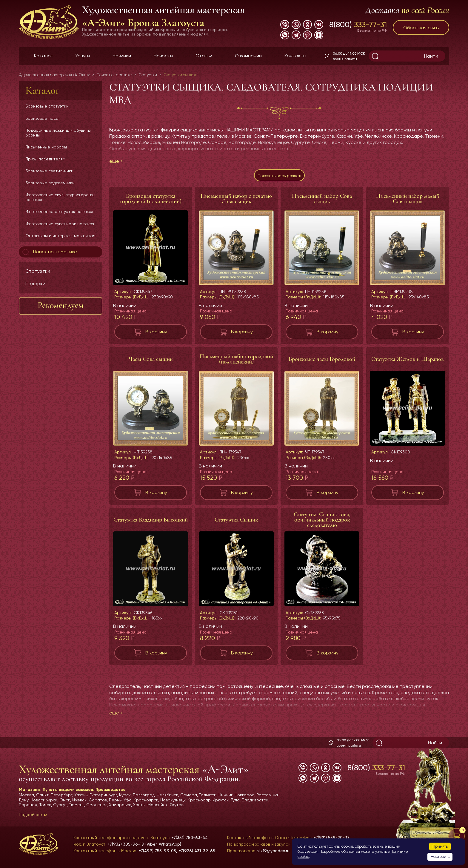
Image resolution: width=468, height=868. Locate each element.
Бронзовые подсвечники (50, 183)
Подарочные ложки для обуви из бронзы (58, 133)
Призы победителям (45, 159)
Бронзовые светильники (49, 171)
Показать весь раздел (279, 177)
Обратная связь (421, 28)
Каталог (43, 56)
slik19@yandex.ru (273, 851)
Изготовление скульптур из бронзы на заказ (60, 197)
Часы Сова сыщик (151, 362)
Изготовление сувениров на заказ (60, 224)
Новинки (122, 56)
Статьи (204, 56)
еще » (116, 161)
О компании (248, 56)
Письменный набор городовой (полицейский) (236, 362)
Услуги (83, 56)
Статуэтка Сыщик (236, 523)
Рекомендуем (61, 305)
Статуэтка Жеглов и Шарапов (408, 362)
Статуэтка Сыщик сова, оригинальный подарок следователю (322, 523)
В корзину (156, 335)
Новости (163, 56)
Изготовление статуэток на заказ (59, 211)
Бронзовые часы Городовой (322, 362)
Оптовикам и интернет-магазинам (60, 236)
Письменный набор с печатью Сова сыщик (236, 202)
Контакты (295, 56)
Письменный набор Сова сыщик (322, 202)
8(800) (358, 24)
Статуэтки (38, 271)
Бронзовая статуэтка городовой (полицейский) (151, 202)
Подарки (35, 284)
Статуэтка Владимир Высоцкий (151, 523)
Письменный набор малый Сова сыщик (408, 202)
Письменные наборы (46, 147)
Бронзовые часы (42, 118)
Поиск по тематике (49, 252)
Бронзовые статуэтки (47, 106)
